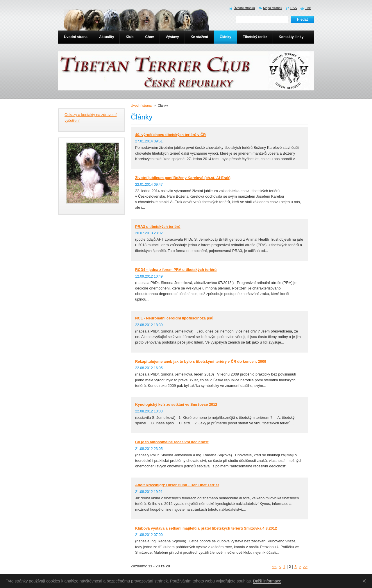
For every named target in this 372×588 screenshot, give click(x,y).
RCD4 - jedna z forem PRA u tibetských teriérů (176, 270)
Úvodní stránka (244, 8)
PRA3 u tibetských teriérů (158, 227)
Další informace (267, 581)
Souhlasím (365, 581)
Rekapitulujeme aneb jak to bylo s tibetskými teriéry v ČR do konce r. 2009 (201, 361)
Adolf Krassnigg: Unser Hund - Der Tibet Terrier (177, 485)
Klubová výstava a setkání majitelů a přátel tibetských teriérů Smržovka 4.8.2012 (206, 528)
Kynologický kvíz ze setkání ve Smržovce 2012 (176, 404)
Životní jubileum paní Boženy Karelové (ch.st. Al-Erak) (183, 178)
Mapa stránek (273, 8)
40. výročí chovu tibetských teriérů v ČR (170, 135)
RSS (294, 8)
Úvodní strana (141, 106)
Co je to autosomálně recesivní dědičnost (172, 442)
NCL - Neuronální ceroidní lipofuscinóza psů (174, 318)
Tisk (308, 8)
